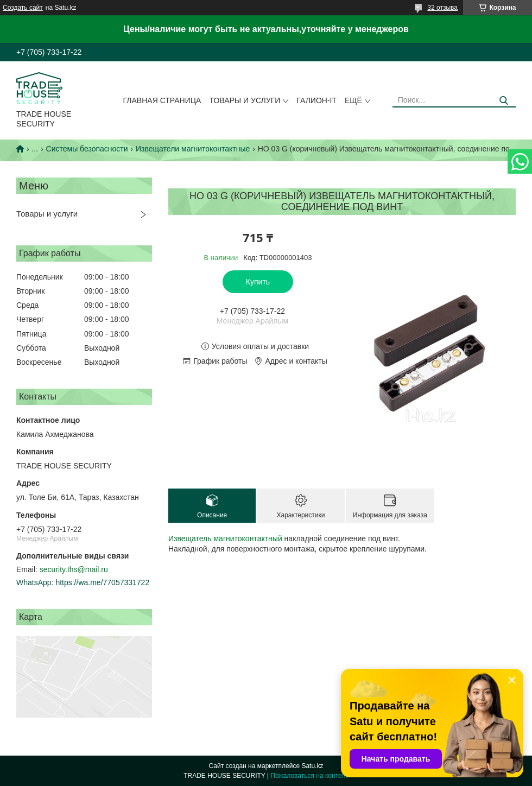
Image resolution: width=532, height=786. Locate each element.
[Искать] (503, 101)
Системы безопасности (87, 149)
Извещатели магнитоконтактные (193, 149)
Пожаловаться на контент (309, 776)
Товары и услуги (245, 100)
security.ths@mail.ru (74, 569)
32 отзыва (442, 8)
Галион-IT (316, 100)
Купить (258, 282)
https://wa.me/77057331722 (102, 582)
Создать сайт (23, 8)
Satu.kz (312, 766)
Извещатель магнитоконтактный (225, 538)
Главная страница (162, 100)
